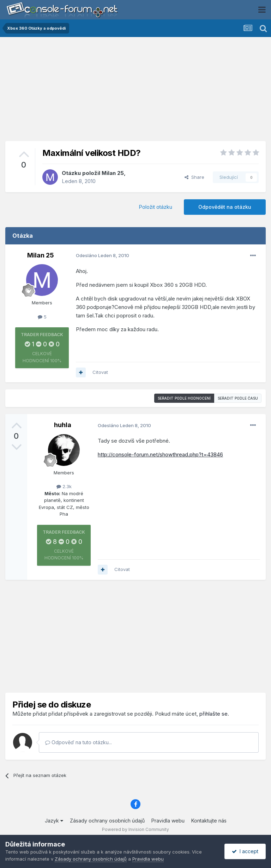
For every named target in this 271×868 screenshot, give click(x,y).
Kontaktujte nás (209, 821)
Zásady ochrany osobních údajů (107, 821)
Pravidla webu (168, 821)
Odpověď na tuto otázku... (79, 742)
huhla (63, 425)
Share (194, 177)
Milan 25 (113, 173)
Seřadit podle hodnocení (184, 398)
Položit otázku (156, 207)
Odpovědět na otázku (225, 207)
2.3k (64, 486)
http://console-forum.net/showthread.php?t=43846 (160, 454)
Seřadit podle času (238, 398)
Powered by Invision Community (135, 829)
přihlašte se (213, 714)
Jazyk (54, 821)
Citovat (100, 372)
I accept (245, 851)
